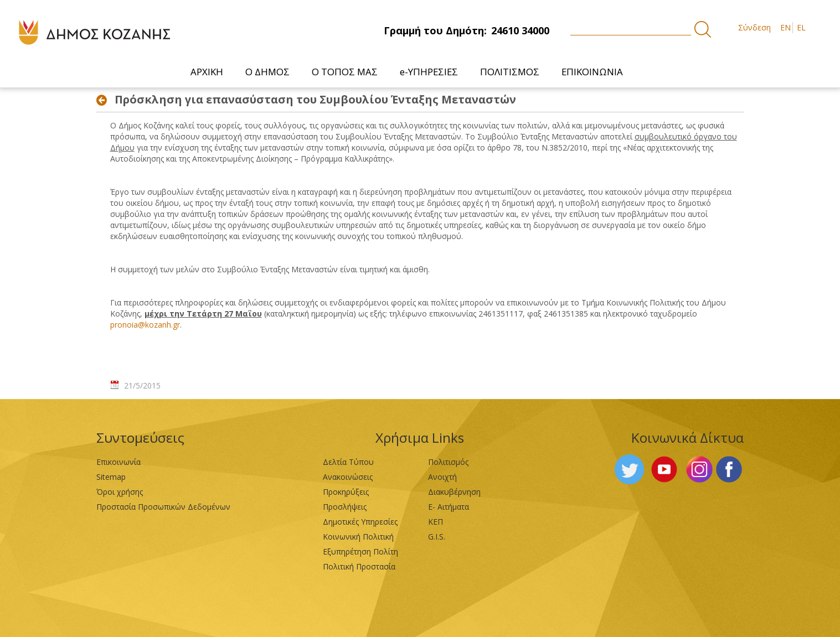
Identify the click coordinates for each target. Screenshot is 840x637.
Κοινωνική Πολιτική (358, 537)
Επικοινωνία (118, 462)
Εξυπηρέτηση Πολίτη (360, 551)
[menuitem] (207, 72)
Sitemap (111, 477)
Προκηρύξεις (346, 492)
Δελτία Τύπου (348, 462)
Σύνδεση (754, 27)
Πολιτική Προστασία (359, 566)
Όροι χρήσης (120, 492)
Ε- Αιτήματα (449, 507)
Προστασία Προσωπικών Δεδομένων (163, 507)
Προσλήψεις (345, 507)
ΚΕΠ (436, 522)
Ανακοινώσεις (348, 477)
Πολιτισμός (448, 462)
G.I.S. (437, 537)
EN (785, 27)
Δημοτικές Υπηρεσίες (360, 522)
